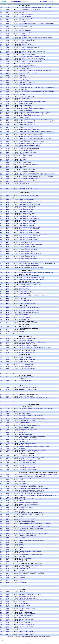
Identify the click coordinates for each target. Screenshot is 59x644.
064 (1, 44)
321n (7, 168)
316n (7, 159)
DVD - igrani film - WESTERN (27, 206)
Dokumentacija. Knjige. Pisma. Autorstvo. (30, 412)
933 (1, 619)
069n (7, 53)
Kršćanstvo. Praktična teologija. (27, 462)
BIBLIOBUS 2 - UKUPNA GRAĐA (28, 389)
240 (1, 91)
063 (1, 42)
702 (1, 410)
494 (1, 314)
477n (7, 295)
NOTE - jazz (22, 154)
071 (1, 56)
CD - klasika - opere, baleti (26, 49)
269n (7, 133)
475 (1, 292)
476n (7, 293)
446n (7, 255)
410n (7, 217)
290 (1, 142)
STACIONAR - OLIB (24, 605)
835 (1, 560)
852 (1, 569)
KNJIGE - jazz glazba (25, 140)
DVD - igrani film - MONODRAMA (28, 222)
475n (7, 292)
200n (7, 70)
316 (1, 159)
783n (7, 499)
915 (1, 607)
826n (7, 544)
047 (1, 34)
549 (1, 370)
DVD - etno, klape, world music (27, 82)
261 (1, 119)
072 (1, 58)
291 (1, 143)
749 (1, 471)
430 (1, 227)
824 (1, 541)
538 (1, 360)
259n (7, 116)
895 (1, 595)
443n (7, 250)
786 (1, 504)
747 (1, 468)
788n (7, 508)
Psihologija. (22, 448)
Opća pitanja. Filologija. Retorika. (28, 567)
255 (1, 109)
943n (7, 626)
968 (1, 635)
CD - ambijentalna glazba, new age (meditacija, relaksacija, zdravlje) (37, 23)
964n (7, 628)
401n (7, 203)
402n (7, 204)
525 (1, 346)
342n (7, 184)
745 (1, 464)
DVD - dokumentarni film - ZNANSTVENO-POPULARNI (34, 234)
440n (7, 245)
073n (7, 60)
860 (1, 574)
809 (1, 530)
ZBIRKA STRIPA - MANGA (26, 631)
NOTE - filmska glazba (25, 161)
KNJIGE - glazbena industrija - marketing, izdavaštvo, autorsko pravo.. (38, 131)
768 (1, 488)
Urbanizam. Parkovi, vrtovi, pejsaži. (28, 535)
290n (7, 142)
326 (1, 171)
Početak (50, 637)
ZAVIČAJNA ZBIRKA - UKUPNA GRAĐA (30, 276)
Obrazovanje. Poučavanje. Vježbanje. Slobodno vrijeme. (34, 488)
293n (7, 147)
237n (7, 88)
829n (7, 549)
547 (1, 366)
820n (7, 534)
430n (7, 227)
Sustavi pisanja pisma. (25, 414)
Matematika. (22, 497)
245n (7, 100)
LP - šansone (23, 100)
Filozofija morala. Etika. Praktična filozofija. (30, 452)
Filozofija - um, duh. (24, 445)
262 (1, 121)
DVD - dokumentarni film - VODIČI (28, 231)
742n (7, 459)
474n (7, 290)
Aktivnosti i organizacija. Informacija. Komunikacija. (32, 419)
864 (1, 581)
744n (7, 462)
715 (1, 433)
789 (1, 509)
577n (7, 389)
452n (7, 265)
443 (1, 250)
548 (1, 368)
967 (1, 633)
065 (1, 46)
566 (1, 377)
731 (1, 450)
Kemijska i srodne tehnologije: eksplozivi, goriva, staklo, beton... (36, 525)
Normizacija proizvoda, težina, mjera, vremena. (31, 417)
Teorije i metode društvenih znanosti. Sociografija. (32, 476)
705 (1, 415)
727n (7, 443)
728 (1, 445)
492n (7, 311)
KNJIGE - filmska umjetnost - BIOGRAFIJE (30, 201)
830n (7, 551)
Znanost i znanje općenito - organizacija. (30, 410)
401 (1, 203)
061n (7, 39)
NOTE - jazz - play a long (26, 156)
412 (1, 220)
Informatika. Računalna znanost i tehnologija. (31, 415)
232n (7, 79)
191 (1, 69)
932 (1, 617)
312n (7, 152)
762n (7, 478)
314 (1, 156)
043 (1, 28)
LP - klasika (22, 95)
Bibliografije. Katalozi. (25, 422)
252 (1, 103)
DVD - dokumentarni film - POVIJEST (29, 229)
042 (1, 27)
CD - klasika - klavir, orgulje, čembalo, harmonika (32, 56)
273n (7, 140)
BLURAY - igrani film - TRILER (27, 255)
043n (7, 28)
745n (7, 464)
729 (1, 447)
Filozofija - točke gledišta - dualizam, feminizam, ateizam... (34, 447)
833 (1, 556)
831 (1, 553)
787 (1, 506)
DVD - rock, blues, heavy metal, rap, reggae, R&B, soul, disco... (36, 70)
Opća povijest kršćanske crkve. (27, 468)
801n (7, 516)
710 (1, 424)
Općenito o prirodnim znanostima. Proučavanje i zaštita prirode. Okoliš (38, 495)
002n (7, 8)
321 (1, 168)
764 (1, 481)
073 (1, 60)
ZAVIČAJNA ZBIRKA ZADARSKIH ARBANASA (31, 278)
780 (1, 494)
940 (1, 621)
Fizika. (21, 501)
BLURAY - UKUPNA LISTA (26, 243)
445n (7, 253)
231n (7, 77)
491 (1, 309)
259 (1, 116)
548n (7, 368)
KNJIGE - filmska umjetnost (26, 199)
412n (7, 220)
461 (1, 272)
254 (1, 107)
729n (7, 447)
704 (1, 414)
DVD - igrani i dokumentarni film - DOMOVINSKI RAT (33, 398)
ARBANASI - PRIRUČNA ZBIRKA (28, 346)
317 (1, 161)
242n (7, 95)
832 (1, 555)
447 (1, 257)
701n (7, 408)
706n (7, 417)
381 (1, 189)
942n (7, 624)
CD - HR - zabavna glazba (26, 15)
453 (1, 267)
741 (1, 457)
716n (7, 434)
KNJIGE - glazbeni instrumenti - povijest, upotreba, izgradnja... (35, 119)
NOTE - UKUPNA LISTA (26, 150)
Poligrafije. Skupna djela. (26, 434)
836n (7, 562)
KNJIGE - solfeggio (24, 117)
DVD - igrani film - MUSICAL (27, 225)
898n (7, 600)
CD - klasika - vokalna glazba (27, 41)
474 (1, 290)
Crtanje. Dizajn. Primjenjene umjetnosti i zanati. (32, 541)
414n (7, 224)
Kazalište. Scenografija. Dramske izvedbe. (30, 551)
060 (1, 37)
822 (1, 537)
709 (1, 422)
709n (7, 422)
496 (1, 318)
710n (7, 424)
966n (7, 631)
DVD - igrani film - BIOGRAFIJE (28, 220)
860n (7, 574)
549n (7, 370)
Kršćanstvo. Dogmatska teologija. (28, 461)
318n (7, 163)
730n (7, 448)
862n (7, 577)
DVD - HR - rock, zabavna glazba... (28, 74)
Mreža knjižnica (43, 637)
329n (7, 177)
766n (7, 485)
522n (7, 340)
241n (7, 93)
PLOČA (21, 621)
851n (7, 567)
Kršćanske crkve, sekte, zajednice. (28, 469)
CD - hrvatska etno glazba (26, 32)
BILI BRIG (22, 607)
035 (1, 20)
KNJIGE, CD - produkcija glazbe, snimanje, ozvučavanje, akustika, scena (38, 133)
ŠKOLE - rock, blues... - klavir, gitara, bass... (31, 143)
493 (1, 312)
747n (7, 468)
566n (7, 377)
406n (7, 210)
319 (1, 164)
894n (7, 593)
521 (1, 339)
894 (1, 593)
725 (1, 440)
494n (7, 314)
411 (1, 218)
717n (7, 436)
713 (1, 429)
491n (7, 309)
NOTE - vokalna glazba (25, 168)
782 (1, 497)
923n (7, 616)
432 (1, 231)
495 (1, 316)
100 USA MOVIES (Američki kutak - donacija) (31, 267)
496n (7, 318)
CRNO (21, 610)
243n (7, 96)
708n (7, 420)
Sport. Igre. (22, 556)
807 (1, 527)
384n (7, 194)
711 (1, 426)
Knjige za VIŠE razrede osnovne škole (29, 312)
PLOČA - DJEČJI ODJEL (26, 366)
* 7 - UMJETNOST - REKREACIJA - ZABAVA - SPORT (34, 534)
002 (1, 8)
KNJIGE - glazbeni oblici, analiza (28, 124)
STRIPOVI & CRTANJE (25, 300)
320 (1, 166)
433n (7, 232)
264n (7, 124)
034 (1, 18)
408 (1, 213)
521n (7, 339)
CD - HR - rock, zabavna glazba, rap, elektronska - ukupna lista (36, 11)
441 (1, 246)
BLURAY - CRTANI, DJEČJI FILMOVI (29, 196)
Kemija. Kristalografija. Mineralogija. (29, 502)
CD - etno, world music (25, 30)
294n (7, 149)
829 (1, 549)
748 (1, 469)
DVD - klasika (23, 77)
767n (7, 487)
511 (1, 330)
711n (7, 426)
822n (7, 537)
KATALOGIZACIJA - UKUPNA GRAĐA (29, 323)
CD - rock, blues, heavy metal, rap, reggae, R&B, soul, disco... (35, 8)
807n (7, 527)
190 (1, 67)
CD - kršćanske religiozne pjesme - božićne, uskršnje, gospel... (36, 37)
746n (7, 466)
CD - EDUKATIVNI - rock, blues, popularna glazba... (33, 67)
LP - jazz (21, 93)
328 (1, 175)
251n (7, 102)
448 (1, 258)
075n (7, 63)
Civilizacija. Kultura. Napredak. (27, 420)
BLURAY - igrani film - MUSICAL (28, 251)
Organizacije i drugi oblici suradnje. (28, 429)
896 (1, 596)
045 (1, 32)
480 (1, 300)
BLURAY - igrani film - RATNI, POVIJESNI (30, 253)
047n (7, 34)
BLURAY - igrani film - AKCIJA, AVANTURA (31, 245)
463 (1, 276)
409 (1, 215)
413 (1, 222)
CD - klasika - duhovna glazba (27, 39)
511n (7, 330)
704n (7, 414)
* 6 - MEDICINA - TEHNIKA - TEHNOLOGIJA (31, 515)
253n (7, 105)
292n (7, 145)
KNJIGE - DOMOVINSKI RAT (27, 396)
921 (1, 612)
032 (1, 15)
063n (7, 42)
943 (1, 626)
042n (7, 27)
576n (7, 387)
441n (7, 246)
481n (7, 302)
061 (1, 39)
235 (1, 84)
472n (7, 286)
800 (1, 515)
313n (7, 154)
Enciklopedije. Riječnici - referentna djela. (30, 426)
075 (1, 63)
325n (7, 170)
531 (1, 351)
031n (7, 13)
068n (7, 51)
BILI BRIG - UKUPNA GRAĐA (27, 351)
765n (7, 483)
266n (7, 128)
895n (7, 595)
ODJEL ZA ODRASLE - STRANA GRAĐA (30, 285)
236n (7, 86)
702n (7, 410)
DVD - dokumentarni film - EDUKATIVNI (30, 236)
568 (1, 380)
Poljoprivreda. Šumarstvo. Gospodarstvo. (30, 520)
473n (7, 288)
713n (7, 429)
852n (7, 569)
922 (1, 614)
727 (1, 443)
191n (7, 69)
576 (1, 387)
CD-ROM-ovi (23, 299)
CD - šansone (23, 25)
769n (7, 490)
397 (1, 201)
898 (1, 600)
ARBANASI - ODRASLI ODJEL (27, 344)
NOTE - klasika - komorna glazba (28, 180)
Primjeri (36, 637)
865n (7, 583)
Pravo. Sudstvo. (23, 483)
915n (7, 607)
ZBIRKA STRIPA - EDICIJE (26, 635)
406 (1, 210)
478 (1, 297)
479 (1, 299)
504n (7, 326)
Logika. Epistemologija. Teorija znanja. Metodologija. (33, 450)
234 (1, 82)
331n (7, 180)
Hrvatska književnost (25, 293)
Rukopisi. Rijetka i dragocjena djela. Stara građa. (32, 436)
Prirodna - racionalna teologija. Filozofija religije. (32, 457)
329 (1, 177)
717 (1, 436)
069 (1, 53)
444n (7, 251)
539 (1, 361)
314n (7, 156)
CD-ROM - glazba (24, 182)
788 (1, 508)
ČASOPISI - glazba (24, 184)
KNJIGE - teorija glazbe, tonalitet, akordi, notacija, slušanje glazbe (36, 121)
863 (1, 579)
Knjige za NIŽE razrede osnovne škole (29, 311)
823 (1, 539)
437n (7, 239)
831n (7, 553)
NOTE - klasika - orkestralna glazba (28, 178)
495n (7, 316)
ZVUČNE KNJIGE (24, 302)
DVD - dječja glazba (24, 79)
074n (7, 62)
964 (1, 628)
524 (1, 344)
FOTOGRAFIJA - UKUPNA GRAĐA (28, 189)
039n (7, 22)
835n (7, 560)
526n (7, 347)
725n (7, 440)
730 (1, 448)
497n (7, 319)
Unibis (32, 643)
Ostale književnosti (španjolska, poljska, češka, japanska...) (35, 295)
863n (7, 579)
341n (7, 182)
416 (1, 225)
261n (7, 119)
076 (1, 65)
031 (1, 13)
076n (7, 65)
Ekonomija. (22, 481)
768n (7, 488)
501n (7, 323)
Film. (20, 549)
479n (7, 299)
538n (7, 360)
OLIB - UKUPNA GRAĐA (26, 380)
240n (7, 91)
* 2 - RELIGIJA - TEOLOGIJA (27, 455)
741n (7, 457)
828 (1, 548)
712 (1, 427)
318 (1, 163)
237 (1, 88)
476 (1, 293)
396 (1, 199)
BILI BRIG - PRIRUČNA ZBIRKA (28, 353)
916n (7, 609)
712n (7, 427)
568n (7, 380)
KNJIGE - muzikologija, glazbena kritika (29, 130)
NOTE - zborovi (23, 166)
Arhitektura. (22, 537)
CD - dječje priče (24, 314)
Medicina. (22, 516)
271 (1, 136)
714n (7, 431)
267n (7, 130)
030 (1, 11)
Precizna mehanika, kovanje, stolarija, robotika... (32, 529)
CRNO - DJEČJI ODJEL (25, 358)
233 (1, 81)
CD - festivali (23, 22)
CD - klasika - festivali (25, 63)
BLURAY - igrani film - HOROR (27, 248)
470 (1, 283)
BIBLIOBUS (22, 602)
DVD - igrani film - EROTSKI (27, 213)
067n (7, 49)
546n (7, 365)
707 (1, 419)
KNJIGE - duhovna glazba (26, 107)
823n (7, 539)
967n (7, 633)
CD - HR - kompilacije (25, 20)
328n (7, 175)
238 (1, 89)
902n (7, 602)
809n (7, 530)
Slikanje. (21, 542)
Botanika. (22, 509)
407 (1, 211)
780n (7, 494)
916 (1, 609)
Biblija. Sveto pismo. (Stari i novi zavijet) (30, 459)
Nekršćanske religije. (25, 471)
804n (7, 522)
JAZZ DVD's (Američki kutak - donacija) (29, 265)
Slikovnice (22, 309)
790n (7, 511)
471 (1, 285)
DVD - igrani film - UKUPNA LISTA (28, 203)
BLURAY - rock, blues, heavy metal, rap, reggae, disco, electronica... (37, 88)
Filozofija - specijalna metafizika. (28, 443)
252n (7, 103)
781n (7, 495)
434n (7, 234)
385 (1, 196)
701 (1, 408)
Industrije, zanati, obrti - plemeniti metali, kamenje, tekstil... (34, 527)
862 (1, 577)
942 (1, 624)
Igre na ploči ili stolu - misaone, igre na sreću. (31, 555)
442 (1, 248)
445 (1, 253)
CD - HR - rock (23, 13)
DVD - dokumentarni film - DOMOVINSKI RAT (31, 241)
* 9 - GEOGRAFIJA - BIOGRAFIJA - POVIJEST (32, 574)
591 (1, 396)
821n (7, 535)
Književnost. (22, 570)
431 (1, 229)
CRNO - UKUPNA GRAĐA (26, 356)
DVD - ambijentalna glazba (26, 84)
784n (7, 501)
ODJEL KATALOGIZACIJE (26, 619)
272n (7, 138)
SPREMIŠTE (23, 332)
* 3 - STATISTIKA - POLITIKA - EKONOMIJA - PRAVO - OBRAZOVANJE (38, 474)
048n (7, 35)
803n (7, 520)
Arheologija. (22, 576)
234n (7, 82)
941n (7, 623)
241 (1, 93)
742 (1, 459)
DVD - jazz (22, 76)
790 (1, 511)
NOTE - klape (23, 159)
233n (7, 81)
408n (7, 213)
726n (7, 441)
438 (1, 241)
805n (7, 523)
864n (7, 581)
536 (1, 356)
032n (7, 15)
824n (7, 541)
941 (1, 623)
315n (7, 157)
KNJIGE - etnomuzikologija (26, 128)
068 (1, 51)
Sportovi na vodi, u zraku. (26, 558)
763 (1, 480)
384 (1, 194)
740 (1, 455)
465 (1, 279)
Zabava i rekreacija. (24, 553)
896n (7, 596)
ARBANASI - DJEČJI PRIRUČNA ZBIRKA (30, 595)
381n (7, 189)
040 (1, 23)
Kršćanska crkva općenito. (26, 466)
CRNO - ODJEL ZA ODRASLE (27, 360)
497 (1, 319)
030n (7, 11)
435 (1, 236)
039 (1, 22)
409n (7, 215)
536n (7, 356)
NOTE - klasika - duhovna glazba (28, 171)
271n (7, 136)
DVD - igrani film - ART (25, 215)
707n (7, 419)
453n (7, 267)
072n (7, 58)
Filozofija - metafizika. (25, 441)
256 (1, 110)
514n (7, 332)
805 (1, 523)
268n (7, 131)
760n (7, 474)
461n (7, 272)
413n (7, 222)
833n (7, 556)
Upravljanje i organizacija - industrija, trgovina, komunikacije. (35, 523)
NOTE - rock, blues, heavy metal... (28, 152)
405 (1, 208)
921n (7, 612)
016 (1, 9)
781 (1, 495)
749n (7, 471)
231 (1, 77)
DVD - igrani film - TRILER (26, 211)
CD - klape (22, 34)
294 (1, 149)
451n (7, 264)
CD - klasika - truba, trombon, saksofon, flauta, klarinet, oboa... (36, 60)
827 (1, 546)
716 (1, 434)
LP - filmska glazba (24, 98)
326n (7, 171)
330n (7, 178)
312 (1, 152)
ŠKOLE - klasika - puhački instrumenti (29, 149)
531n (7, 351)
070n (7, 55)
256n (7, 110)
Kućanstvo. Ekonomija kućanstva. (28, 522)
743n (7, 461)
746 (1, 466)
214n (7, 72)
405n (7, 208)
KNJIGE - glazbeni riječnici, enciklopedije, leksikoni (32, 102)
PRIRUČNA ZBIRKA (25, 318)
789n (7, 509)
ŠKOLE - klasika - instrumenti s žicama (29, 147)
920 (1, 610)
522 (1, 340)
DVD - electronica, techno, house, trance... (30, 72)
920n (7, 610)
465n (7, 279)
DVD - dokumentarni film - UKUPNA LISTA (30, 227)
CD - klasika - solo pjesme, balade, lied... (30, 48)
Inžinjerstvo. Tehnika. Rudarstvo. (28, 518)
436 (1, 238)
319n (7, 164)
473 (1, 288)
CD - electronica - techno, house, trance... (30, 9)
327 (1, 173)
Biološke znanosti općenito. (26, 508)
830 (1, 551)
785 (1, 502)
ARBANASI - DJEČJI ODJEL (27, 340)
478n (7, 297)
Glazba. (21, 548)
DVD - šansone (23, 86)
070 (1, 55)
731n (7, 450)
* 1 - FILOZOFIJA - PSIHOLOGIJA (28, 440)
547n (7, 366)
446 (1, 255)
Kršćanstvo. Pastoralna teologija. (28, 464)
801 (1, 516)
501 (1, 323)
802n (7, 518)
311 (1, 150)
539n (7, 361)
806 (1, 525)
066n (7, 48)
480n (7, 300)
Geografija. (22, 577)
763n (7, 480)
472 (1, 286)
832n (7, 555)
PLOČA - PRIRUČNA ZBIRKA (27, 370)
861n (7, 576)
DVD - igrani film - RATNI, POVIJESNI (29, 218)
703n (7, 412)
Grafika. (21, 544)
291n (7, 143)
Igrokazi (21, 316)
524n (7, 344)
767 (1, 487)
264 (1, 124)
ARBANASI (22, 591)
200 (1, 70)
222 (1, 74)
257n (7, 112)
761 (1, 476)
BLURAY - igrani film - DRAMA (27, 246)
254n (7, 107)
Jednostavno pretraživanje (14, 637)
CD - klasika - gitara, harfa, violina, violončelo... (31, 58)
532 (1, 353)
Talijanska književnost (25, 288)
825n (7, 542)
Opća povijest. (23, 583)
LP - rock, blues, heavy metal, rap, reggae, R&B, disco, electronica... (37, 91)
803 (1, 520)
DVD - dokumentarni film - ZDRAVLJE (29, 239)
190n (7, 67)
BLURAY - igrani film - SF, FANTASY (29, 258)
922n (7, 614)
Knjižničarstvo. (23, 424)
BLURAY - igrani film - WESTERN (28, 257)
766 (1, 485)
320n (7, 166)
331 (1, 180)
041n (7, 25)
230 (1, 76)
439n (7, 243)
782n (7, 497)
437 (1, 239)
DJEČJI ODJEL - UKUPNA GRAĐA (28, 307)
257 (1, 112)
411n (7, 218)
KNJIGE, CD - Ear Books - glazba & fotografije (31, 135)
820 (1, 534)
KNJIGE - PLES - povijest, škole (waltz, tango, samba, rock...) (35, 138)
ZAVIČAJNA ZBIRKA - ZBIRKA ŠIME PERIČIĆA (32, 279)
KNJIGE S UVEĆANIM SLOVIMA (28, 304)
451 (1, 264)
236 (1, 86)
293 (1, 147)
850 (1, 565)
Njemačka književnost (25, 297)
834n (7, 558)
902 (1, 602)
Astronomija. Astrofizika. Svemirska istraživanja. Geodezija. (35, 499)
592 (1, 398)
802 (1, 518)
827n (7, 546)
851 (1, 567)
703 (1, 412)
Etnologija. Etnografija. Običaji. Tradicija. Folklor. (32, 490)
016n (7, 9)
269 (1, 133)
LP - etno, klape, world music (27, 96)
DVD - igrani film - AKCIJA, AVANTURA (29, 204)
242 (1, 95)
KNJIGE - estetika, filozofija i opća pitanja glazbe (32, 109)
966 (1, 631)
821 (1, 535)
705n (7, 415)
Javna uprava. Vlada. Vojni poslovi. (28, 485)
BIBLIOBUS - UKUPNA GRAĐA (28, 387)
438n (7, 241)
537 (1, 358)
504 (1, 326)
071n (7, 56)
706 (1, 417)
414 (1, 224)
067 (1, 49)
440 (1, 245)
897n (7, 598)
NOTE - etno (22, 157)
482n (7, 304)
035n (7, 20)
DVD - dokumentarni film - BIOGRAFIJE (30, 232)
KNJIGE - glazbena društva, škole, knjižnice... (31, 136)
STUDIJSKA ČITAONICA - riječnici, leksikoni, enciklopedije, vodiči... (37, 272)
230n (7, 76)
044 (1, 30)
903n (7, 603)
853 (1, 570)
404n (7, 206)
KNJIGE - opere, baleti (25, 105)
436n (7, 238)
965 (1, 630)
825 (1, 542)
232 (1, 79)
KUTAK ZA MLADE (24, 319)
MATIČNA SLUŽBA (24, 326)
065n (7, 46)
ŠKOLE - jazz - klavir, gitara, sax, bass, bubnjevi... (32, 142)
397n (7, 201)
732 (1, 452)
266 (1, 128)
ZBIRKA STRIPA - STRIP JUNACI (28, 633)
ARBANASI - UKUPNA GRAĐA (27, 339)
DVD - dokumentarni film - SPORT (28, 238)
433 (1, 232)
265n (7, 126)
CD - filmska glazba (24, 35)
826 (1, 544)
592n (7, 398)
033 (1, 16)
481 (1, 302)
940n (7, 621)
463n (7, 276)
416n (7, 225)
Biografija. (22, 579)
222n (7, 74)
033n (7, 16)
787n (7, 506)
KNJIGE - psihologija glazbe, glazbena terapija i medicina (34, 114)
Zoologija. (22, 511)
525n (7, 346)
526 (1, 347)
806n (7, 525)
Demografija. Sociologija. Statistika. (28, 478)
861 (1, 576)
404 (1, 206)
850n (7, 565)
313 (1, 154)
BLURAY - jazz (23, 89)
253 (1, 105)
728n (7, 445)
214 (1, 72)
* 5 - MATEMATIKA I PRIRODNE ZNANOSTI (31, 494)
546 (1, 365)
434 (1, 234)
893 (1, 591)
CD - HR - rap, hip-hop (25, 16)
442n (7, 248)
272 (1, 138)
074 (1, 62)
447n (7, 257)
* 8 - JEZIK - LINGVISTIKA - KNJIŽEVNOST (31, 565)
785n (7, 502)
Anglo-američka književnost (26, 292)
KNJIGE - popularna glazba (26, 110)
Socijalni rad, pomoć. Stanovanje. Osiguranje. (31, 487)
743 (1, 461)
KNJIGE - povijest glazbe (26, 103)
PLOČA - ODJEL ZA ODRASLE (27, 368)
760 (1, 474)
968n (7, 635)
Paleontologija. (23, 506)
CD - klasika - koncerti (25, 53)
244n (7, 98)
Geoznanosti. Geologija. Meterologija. (29, 504)
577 (1, 389)
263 (1, 123)
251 (1, 102)
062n (7, 41)
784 (1, 501)
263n (7, 123)
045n (7, 32)
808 (1, 529)
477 (1, 295)
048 (1, 35)
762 (1, 478)
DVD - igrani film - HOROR (26, 208)
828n (7, 548)
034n (7, 18)
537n (7, 358)
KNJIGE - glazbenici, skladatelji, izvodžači (30, 116)
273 (1, 140)
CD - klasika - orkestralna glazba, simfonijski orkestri (33, 51)
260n (7, 117)
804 (1, 522)
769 (1, 490)
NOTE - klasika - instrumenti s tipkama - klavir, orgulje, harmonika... (37, 173)
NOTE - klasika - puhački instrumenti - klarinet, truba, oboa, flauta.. (37, 177)
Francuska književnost (25, 286)
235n (7, 84)
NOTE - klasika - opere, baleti (27, 170)
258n (7, 114)
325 (1, 170)
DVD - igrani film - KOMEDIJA (27, 224)
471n (7, 285)
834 (1, 558)
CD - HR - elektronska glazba (27, 18)
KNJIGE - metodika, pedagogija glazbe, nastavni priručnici (34, 112)
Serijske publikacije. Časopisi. (27, 427)
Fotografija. (22, 546)
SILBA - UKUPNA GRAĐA (26, 377)
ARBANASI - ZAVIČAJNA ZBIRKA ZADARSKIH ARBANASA (35, 347)
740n (7, 455)
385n (7, 196)
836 (1, 562)
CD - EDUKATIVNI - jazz (26, 69)
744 (1, 462)
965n (7, 630)
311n (7, 150)
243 (1, 96)
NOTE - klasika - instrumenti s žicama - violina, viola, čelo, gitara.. (36, 175)
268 (1, 131)
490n (7, 307)
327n (7, 173)
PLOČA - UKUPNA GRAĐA (26, 365)
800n (7, 515)
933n (7, 619)
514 (1, 332)
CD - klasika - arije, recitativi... (27, 46)
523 (1, 342)
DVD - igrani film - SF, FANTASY (28, 217)
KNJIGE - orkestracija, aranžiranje (28, 126)
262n (7, 121)
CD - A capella (23, 42)
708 (1, 420)
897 (1, 598)
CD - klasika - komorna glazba (27, 55)
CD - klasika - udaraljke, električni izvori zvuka (31, 62)
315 (1, 157)
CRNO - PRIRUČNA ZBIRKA (27, 361)
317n (7, 161)
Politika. (21, 480)
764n (7, 481)
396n (7, 199)
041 (1, 25)
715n (7, 433)
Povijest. (21, 581)
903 (1, 603)
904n (7, 605)
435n (7, 236)
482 (1, 304)
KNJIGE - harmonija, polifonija (27, 123)
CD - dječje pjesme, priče (26, 27)
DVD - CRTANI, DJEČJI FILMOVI (28, 194)
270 (1, 135)
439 (1, 243)
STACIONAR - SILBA (25, 603)
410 (1, 217)
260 (1, 117)
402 (1, 204)
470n (7, 283)
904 (1, 605)
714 (1, 431)
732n (7, 452)
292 (1, 145)
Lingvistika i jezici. (24, 569)
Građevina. (22, 530)
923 (1, 616)
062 (1, 41)
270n (7, 135)
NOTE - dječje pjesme (25, 163)
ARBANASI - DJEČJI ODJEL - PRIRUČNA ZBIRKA (32, 342)
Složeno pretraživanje (27, 637)
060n (7, 37)
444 (1, 251)
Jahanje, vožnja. (23, 560)
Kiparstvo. (22, 539)
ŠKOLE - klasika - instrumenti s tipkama (30, 145)
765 (1, 483)
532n (7, 353)
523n (7, 342)
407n (7, 211)
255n (7, 109)
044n (7, 30)
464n (7, 278)
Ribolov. (21, 562)
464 (1, 278)
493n (7, 312)
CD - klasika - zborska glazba (27, 65)
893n (7, 591)
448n (7, 258)
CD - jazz (22, 28)
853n (7, 570)
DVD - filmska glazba (25, 81)
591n (7, 396)
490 (1, 307)
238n (7, 89)
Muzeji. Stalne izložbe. (25, 431)
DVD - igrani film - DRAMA (26, 210)
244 (1, 98)
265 (1, 126)
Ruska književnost (24, 290)
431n (7, 229)
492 (1, 311)
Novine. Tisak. (23, 433)
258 (1, 114)
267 (1, 130)
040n (7, 23)
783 (1, 499)
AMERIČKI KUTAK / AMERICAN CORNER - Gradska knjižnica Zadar (37, 264)
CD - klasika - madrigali (25, 44)
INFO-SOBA (22, 330)
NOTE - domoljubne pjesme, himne (28, 164)
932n (7, 617)
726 (1, 441)
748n (7, 469)
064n (7, 44)
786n (7, 504)
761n (7, 476)
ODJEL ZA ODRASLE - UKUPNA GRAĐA (30, 283)
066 (1, 48)
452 (1, 265)
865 (1, 583)
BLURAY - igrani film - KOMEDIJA (28, 250)
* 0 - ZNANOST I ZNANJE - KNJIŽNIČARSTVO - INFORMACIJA (36, 408)
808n (7, 529)
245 (1, 100)
